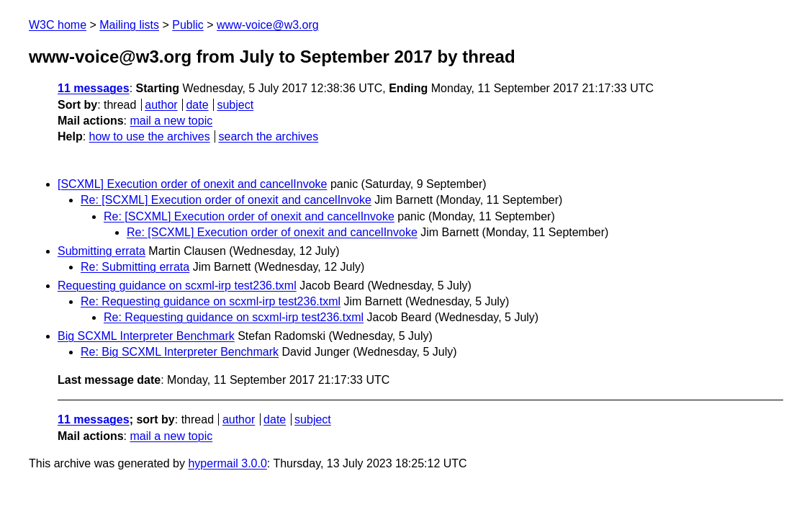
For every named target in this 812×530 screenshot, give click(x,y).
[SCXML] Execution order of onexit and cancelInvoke (192, 184)
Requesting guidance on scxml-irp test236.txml (177, 286)
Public (188, 25)
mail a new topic (171, 121)
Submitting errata (101, 251)
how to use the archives (150, 136)
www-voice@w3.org (268, 25)
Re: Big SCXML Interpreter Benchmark (180, 352)
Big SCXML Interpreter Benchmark (146, 336)
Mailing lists (129, 25)
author (161, 105)
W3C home (58, 25)
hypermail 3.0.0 (227, 463)
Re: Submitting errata (135, 267)
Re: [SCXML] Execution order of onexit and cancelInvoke (226, 200)
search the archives (269, 136)
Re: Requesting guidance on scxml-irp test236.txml (211, 301)
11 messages (94, 88)
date (197, 105)
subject (235, 105)
